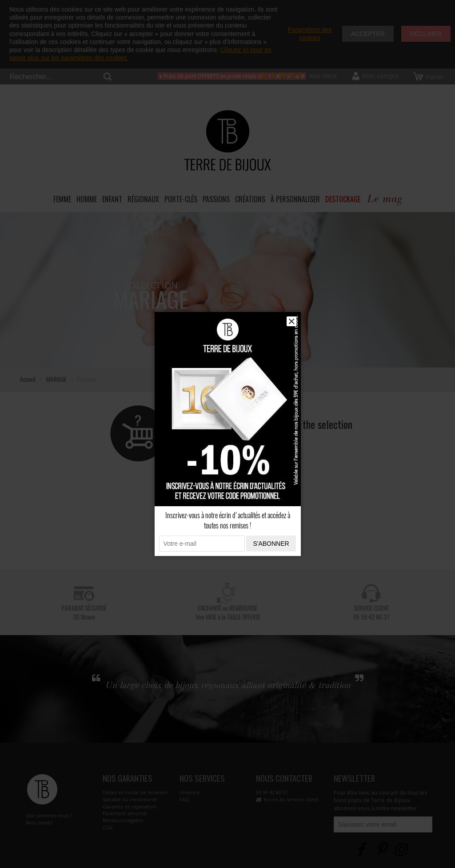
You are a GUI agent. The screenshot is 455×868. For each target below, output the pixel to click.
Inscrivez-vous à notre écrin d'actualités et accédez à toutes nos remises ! (228, 520)
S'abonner (271, 544)
